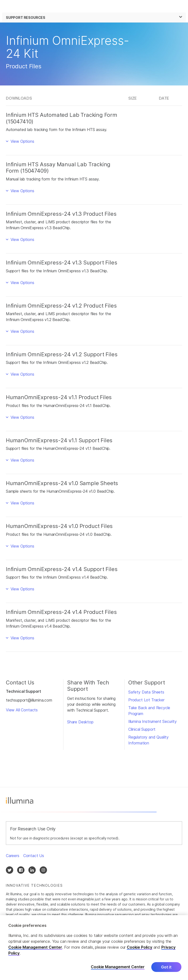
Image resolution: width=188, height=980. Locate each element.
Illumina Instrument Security (153, 721)
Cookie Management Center (35, 948)
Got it (166, 968)
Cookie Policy (140, 948)
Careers (13, 856)
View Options (22, 141)
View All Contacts (22, 710)
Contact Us (34, 856)
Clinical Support (142, 729)
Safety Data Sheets (146, 692)
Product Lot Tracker (146, 700)
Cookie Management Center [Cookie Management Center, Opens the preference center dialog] (118, 968)
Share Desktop (80, 722)
